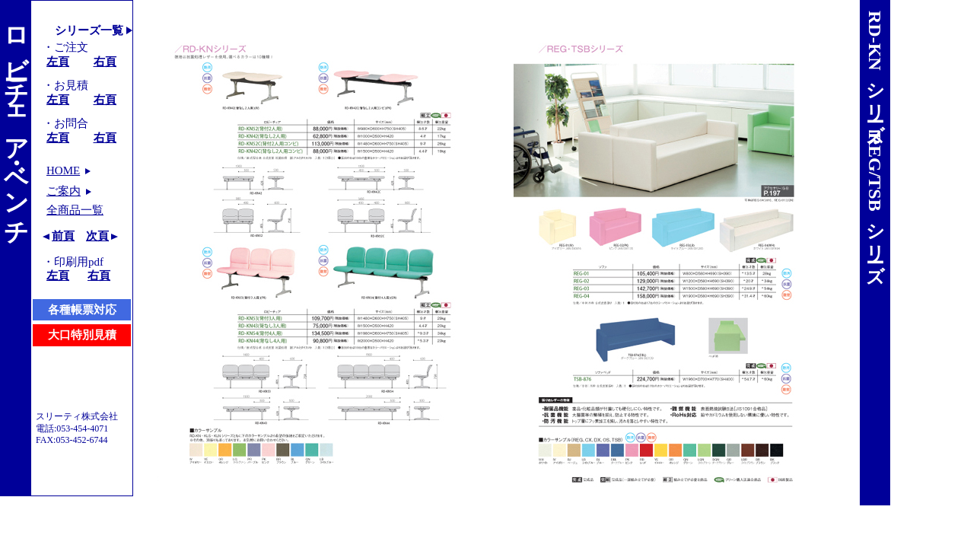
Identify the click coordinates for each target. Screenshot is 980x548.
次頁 (97, 236)
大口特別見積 (82, 335)
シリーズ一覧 (89, 30)
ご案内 (64, 191)
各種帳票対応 (82, 310)
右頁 (105, 62)
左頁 (58, 62)
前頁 (63, 236)
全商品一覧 (75, 210)
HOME (63, 170)
